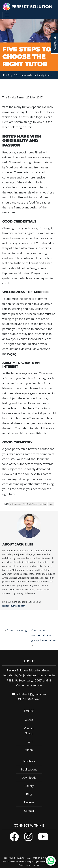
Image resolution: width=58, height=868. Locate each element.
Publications (29, 773)
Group (29, 737)
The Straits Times (30, 504)
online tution (15, 504)
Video (29, 753)
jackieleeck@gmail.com (29, 698)
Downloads (29, 781)
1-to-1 (29, 745)
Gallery (29, 790)
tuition (43, 504)
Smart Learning (17, 630)
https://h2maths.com (14, 606)
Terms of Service (32, 865)
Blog (10, 75)
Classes (29, 732)
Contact (29, 814)
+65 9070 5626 (29, 703)
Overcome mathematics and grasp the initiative (43, 635)
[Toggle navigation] (7, 15)
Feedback (29, 765)
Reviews (29, 806)
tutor (51, 504)
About (29, 724)
